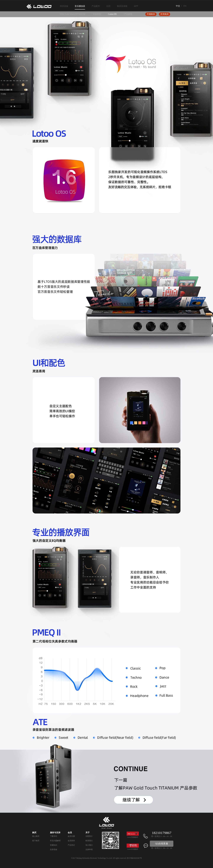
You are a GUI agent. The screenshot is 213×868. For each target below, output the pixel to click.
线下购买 (36, 841)
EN (185, 6)
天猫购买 (151, 14)
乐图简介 (89, 836)
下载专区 (54, 836)
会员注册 (71, 836)
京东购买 (164, 14)
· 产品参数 (128, 14)
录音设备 (64, 6)
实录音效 (54, 850)
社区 (108, 6)
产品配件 (96, 6)
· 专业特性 (96, 14)
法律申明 (89, 850)
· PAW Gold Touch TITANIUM (72, 14)
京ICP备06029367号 (134, 858)
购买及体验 (122, 6)
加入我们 (89, 845)
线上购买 (36, 836)
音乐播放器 (80, 6)
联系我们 (89, 841)
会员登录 (71, 841)
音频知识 (54, 845)
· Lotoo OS (112, 14)
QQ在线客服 (162, 844)
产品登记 (71, 845)
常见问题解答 (55, 841)
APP (136, 6)
